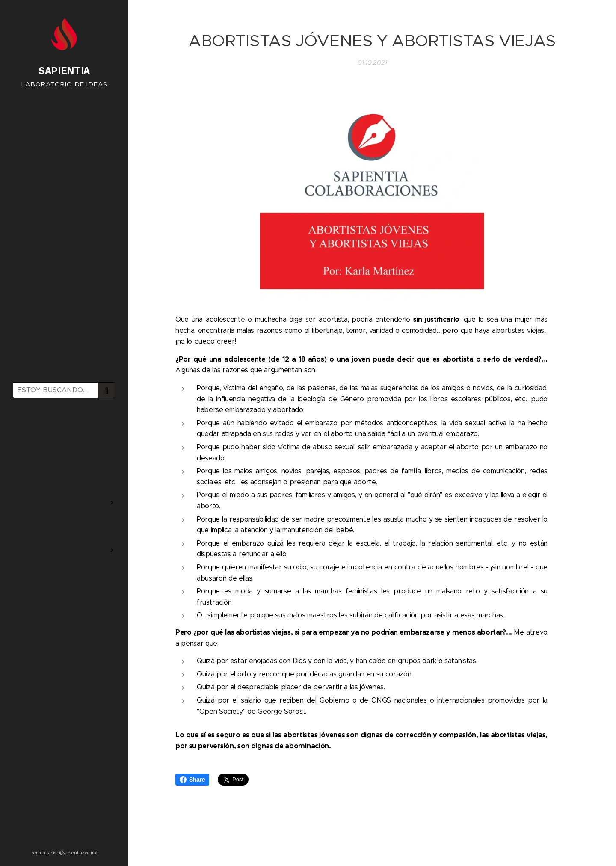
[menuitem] (64, 430)
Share (192, 780)
